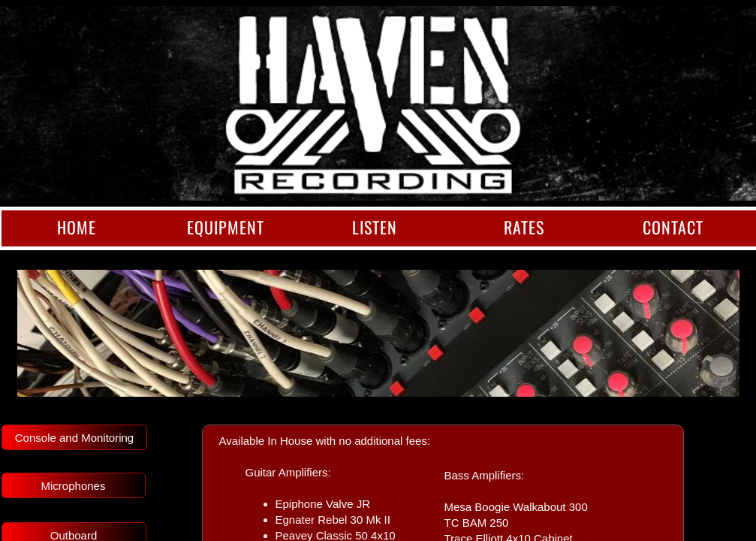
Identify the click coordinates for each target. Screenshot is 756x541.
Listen (375, 227)
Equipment (226, 227)
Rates (524, 227)
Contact (673, 227)
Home (77, 227)
